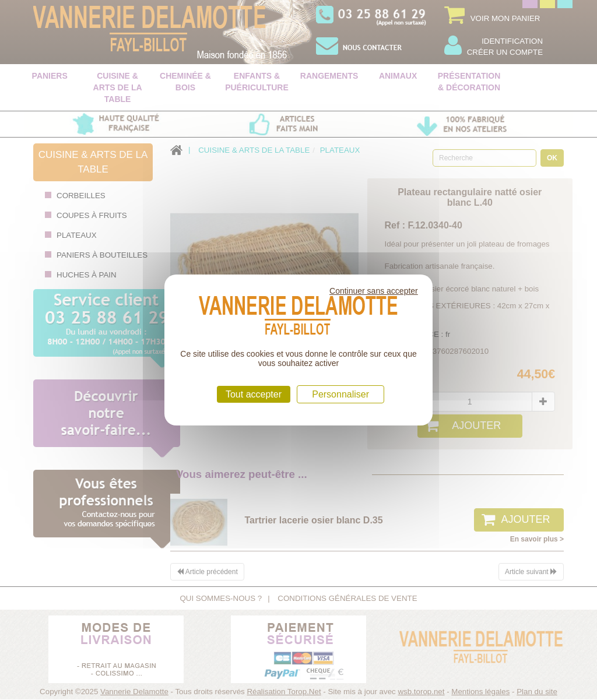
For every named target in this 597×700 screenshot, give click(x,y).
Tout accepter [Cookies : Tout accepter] (254, 394)
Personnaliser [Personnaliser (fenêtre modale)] (340, 394)
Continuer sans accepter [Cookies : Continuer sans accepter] (374, 291)
